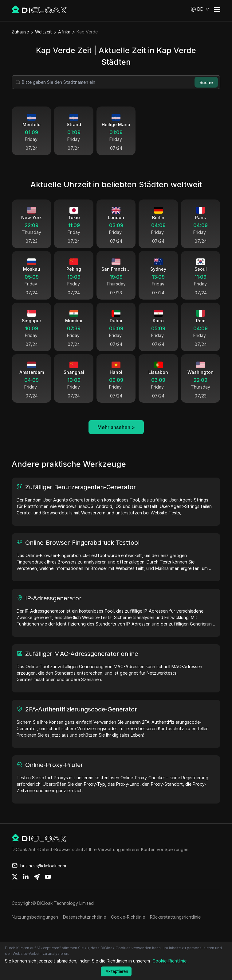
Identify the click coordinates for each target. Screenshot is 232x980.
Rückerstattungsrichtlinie (175, 917)
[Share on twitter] (15, 877)
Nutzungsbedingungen (35, 917)
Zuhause (20, 32)
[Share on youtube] (48, 877)
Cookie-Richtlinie (128, 917)
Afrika (64, 32)
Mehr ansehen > (116, 427)
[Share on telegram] (37, 877)
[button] (200, 9)
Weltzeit (43, 32)
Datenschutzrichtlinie (85, 917)
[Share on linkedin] (26, 877)
